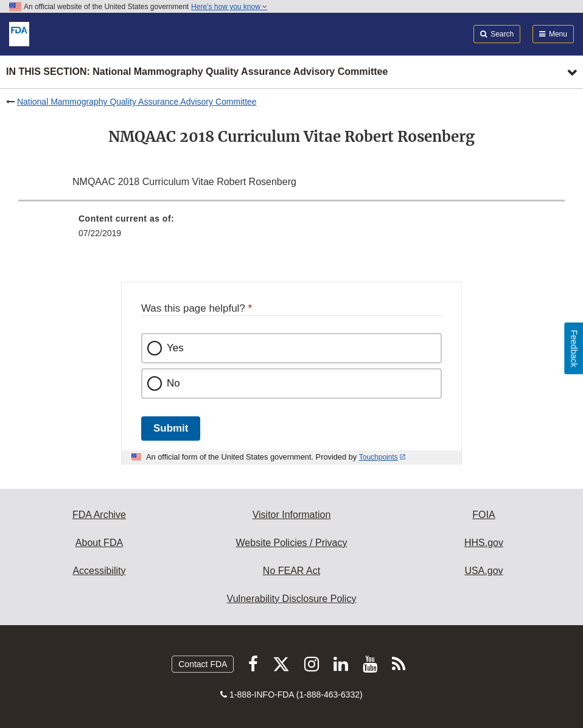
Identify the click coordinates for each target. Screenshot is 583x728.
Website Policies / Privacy (292, 543)
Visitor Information (292, 515)
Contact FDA (203, 664)
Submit (171, 428)
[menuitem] (291, 230)
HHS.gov (484, 543)
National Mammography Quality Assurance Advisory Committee (137, 102)
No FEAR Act (291, 571)
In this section (197, 72)
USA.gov (484, 571)
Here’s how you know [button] (229, 7)
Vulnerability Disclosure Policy (292, 599)
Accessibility (99, 571)
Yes (175, 348)
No (173, 383)
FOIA (484, 515)
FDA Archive (99, 515)
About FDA (99, 543)
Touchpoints (379, 457)
